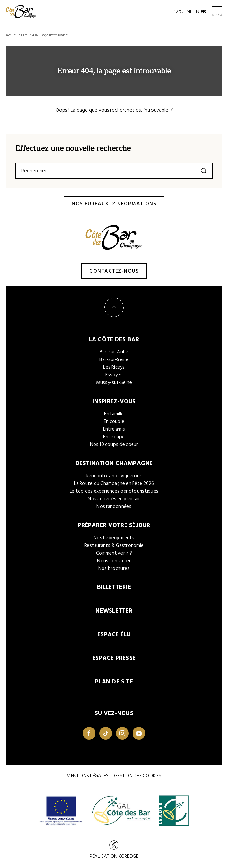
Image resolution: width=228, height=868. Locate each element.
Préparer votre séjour (114, 525)
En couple (114, 422)
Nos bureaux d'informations (114, 204)
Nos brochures (114, 568)
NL (190, 11)
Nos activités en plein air (114, 499)
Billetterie (114, 587)
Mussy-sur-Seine (114, 383)
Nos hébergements (114, 538)
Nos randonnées (114, 506)
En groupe (114, 437)
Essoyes (114, 375)
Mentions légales (87, 776)
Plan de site (114, 682)
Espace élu (114, 634)
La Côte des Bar (114, 340)
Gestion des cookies (138, 776)
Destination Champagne (114, 463)
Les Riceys (114, 367)
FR (203, 11)
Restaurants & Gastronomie (114, 545)
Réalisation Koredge (114, 850)
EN (196, 11)
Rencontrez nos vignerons (114, 476)
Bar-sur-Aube (114, 352)
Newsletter (114, 611)
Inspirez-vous (114, 401)
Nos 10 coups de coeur (114, 445)
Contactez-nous (114, 271)
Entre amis (114, 429)
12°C (177, 11)
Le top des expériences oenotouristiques (114, 491)
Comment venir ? (114, 553)
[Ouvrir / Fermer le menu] (217, 11)
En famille (114, 414)
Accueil (12, 35)
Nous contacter (114, 561)
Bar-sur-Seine (114, 360)
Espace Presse (114, 658)
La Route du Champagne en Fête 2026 (114, 483)
